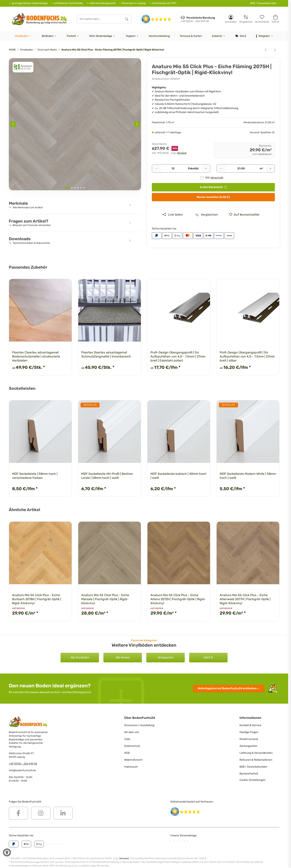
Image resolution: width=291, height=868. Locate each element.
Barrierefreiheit (249, 774)
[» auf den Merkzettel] (246, 215)
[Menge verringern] (156, 169)
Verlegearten (165, 657)
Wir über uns (132, 732)
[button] (231, 19)
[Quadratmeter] (241, 169)
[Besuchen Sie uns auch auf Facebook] (18, 813)
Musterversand (249, 739)
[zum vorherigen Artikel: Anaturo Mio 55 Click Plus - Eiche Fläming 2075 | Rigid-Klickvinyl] (266, 50)
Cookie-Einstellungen (252, 780)
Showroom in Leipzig (134, 3)
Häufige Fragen (249, 732)
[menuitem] (23, 36)
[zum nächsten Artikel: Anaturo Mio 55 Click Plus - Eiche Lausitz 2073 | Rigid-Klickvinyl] (275, 50)
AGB (127, 753)
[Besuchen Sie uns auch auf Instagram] (41, 813)
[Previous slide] (13, 124)
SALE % (208, 657)
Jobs (127, 739)
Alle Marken (123, 657)
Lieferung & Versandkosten (256, 753)
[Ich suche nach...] (100, 19)
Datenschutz (132, 746)
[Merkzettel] (262, 19)
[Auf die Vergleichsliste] (207, 215)
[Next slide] (137, 124)
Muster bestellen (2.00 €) (213, 197)
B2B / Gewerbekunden (263, 3)
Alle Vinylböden (80, 657)
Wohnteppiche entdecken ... (229, 688)
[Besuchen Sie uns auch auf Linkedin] (63, 813)
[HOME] (39, 19)
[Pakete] (173, 169)
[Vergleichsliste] (246, 19)
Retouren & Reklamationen (256, 760)
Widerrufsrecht (133, 760)
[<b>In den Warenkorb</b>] (12, 56)
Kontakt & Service (250, 725)
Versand (182, 153)
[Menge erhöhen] (206, 169)
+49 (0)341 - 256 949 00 (23, 764)
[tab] (67, 188)
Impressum (131, 767)
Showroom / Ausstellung (139, 725)
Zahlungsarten (248, 746)
